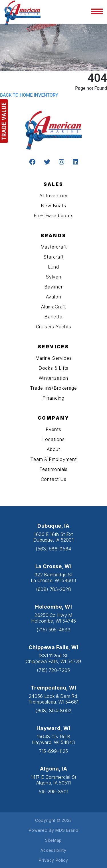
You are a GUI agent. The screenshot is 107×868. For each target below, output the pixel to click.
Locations (53, 439)
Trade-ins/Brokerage (53, 388)
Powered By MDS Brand (54, 830)
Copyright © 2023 (53, 820)
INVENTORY (46, 95)
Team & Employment (53, 459)
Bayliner (53, 287)
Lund (53, 267)
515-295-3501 (54, 792)
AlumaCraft (53, 307)
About (53, 449)
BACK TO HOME (16, 95)
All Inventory (53, 196)
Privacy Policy (53, 860)
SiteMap (53, 840)
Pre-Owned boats (54, 216)
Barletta (53, 317)
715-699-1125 (54, 751)
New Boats (53, 206)
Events (53, 429)
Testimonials (54, 469)
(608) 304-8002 (53, 711)
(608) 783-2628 (53, 589)
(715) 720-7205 (53, 670)
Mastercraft (54, 247)
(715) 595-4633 (53, 630)
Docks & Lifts (53, 368)
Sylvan (53, 277)
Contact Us (54, 479)
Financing (53, 398)
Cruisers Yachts (54, 327)
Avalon (54, 297)
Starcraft (53, 257)
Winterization (53, 378)
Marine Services (54, 358)
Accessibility (53, 850)
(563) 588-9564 (53, 549)
